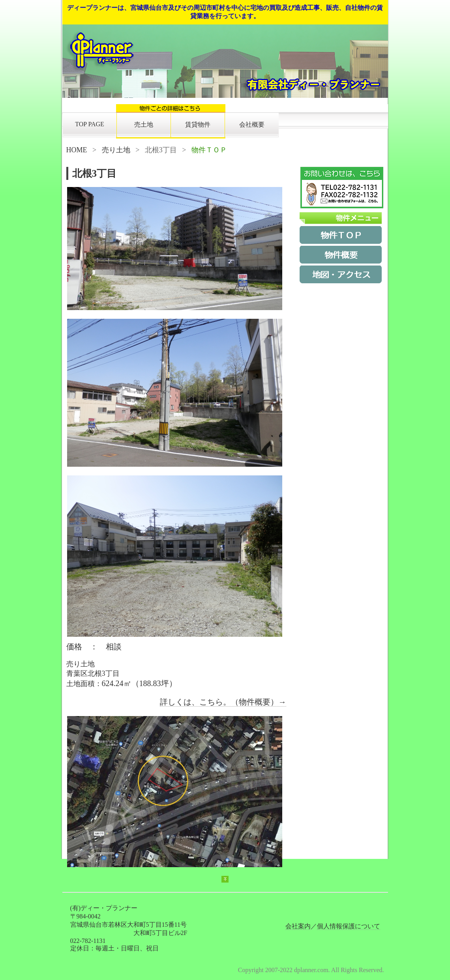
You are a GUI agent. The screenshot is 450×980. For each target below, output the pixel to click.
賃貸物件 (198, 124)
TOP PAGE (90, 124)
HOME (77, 150)
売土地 (144, 124)
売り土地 (116, 150)
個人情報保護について (349, 926)
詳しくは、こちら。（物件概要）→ (223, 702)
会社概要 (252, 124)
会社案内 (298, 926)
